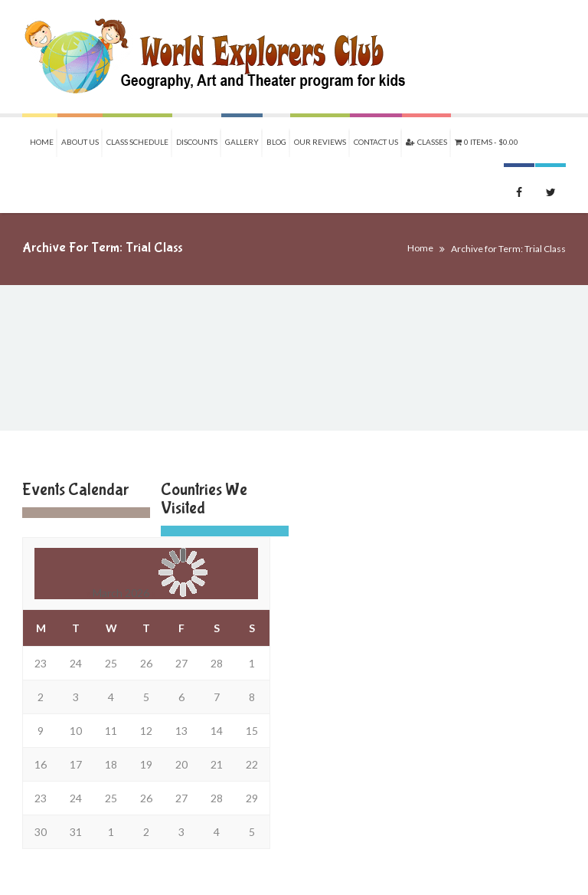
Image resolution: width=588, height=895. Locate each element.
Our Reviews (320, 142)
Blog (276, 142)
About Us (80, 142)
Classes (426, 142)
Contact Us (376, 142)
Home (42, 142)
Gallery (242, 142)
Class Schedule (137, 142)
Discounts (197, 142)
